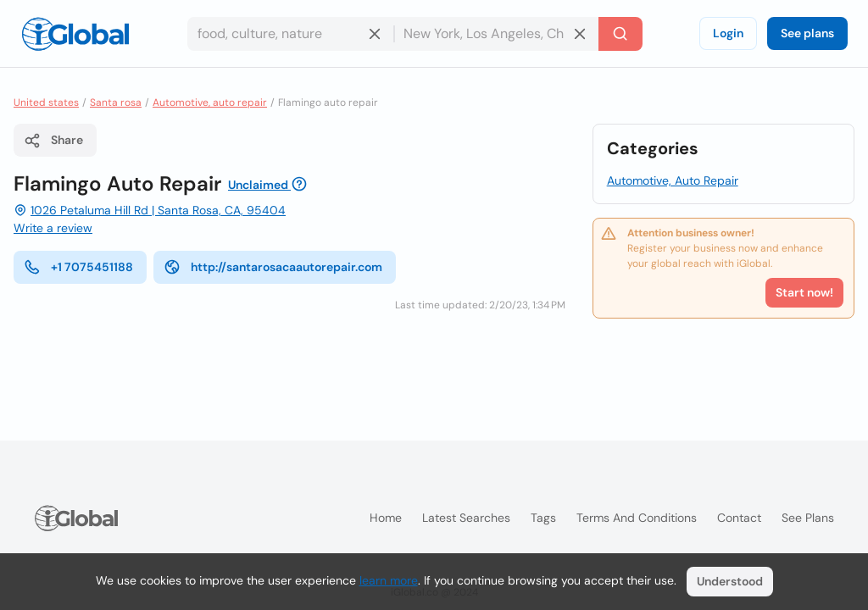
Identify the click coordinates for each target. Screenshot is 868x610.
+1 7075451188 (78, 267)
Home (386, 518)
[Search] (620, 34)
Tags (543, 518)
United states (46, 103)
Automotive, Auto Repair (673, 180)
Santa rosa (116, 103)
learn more (389, 580)
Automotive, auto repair (210, 103)
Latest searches (466, 518)
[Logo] (75, 34)
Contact (739, 518)
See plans (807, 33)
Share (53, 141)
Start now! (804, 292)
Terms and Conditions (637, 518)
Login (728, 33)
